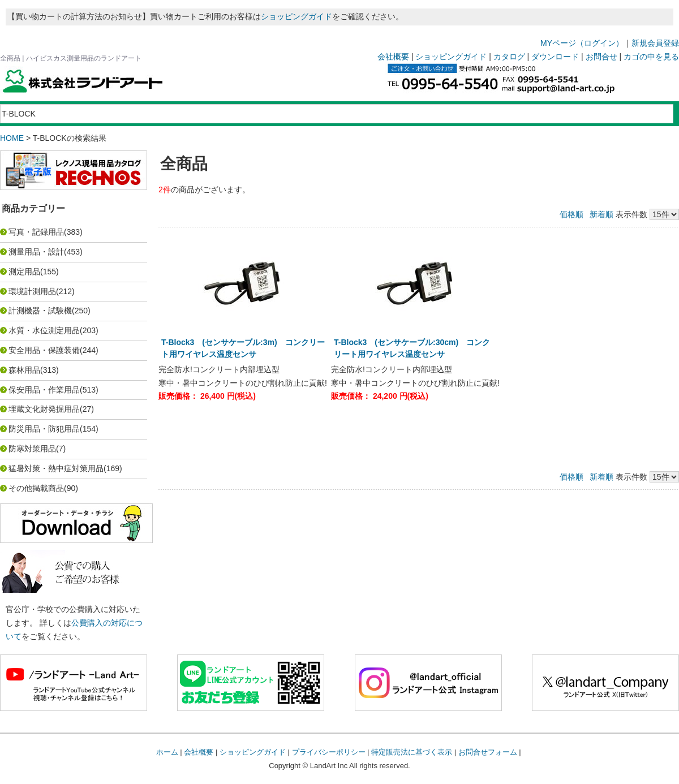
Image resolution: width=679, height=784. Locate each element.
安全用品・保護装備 (44, 350)
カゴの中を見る (651, 57)
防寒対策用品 (32, 449)
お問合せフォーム (488, 752)
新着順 (601, 214)
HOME (12, 138)
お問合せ (601, 57)
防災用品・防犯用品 (44, 429)
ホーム (167, 752)
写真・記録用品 (36, 232)
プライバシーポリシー (329, 752)
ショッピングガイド (296, 16)
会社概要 (393, 57)
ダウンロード (555, 57)
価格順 (571, 214)
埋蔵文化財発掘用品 (44, 409)
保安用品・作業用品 (44, 390)
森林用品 (24, 370)
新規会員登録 (655, 43)
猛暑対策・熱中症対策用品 (56, 468)
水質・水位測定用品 (44, 330)
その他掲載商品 (36, 488)
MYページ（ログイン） (582, 43)
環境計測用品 (32, 291)
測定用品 (24, 272)
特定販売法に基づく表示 (412, 752)
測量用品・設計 (36, 252)
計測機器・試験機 (40, 311)
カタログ (509, 57)
